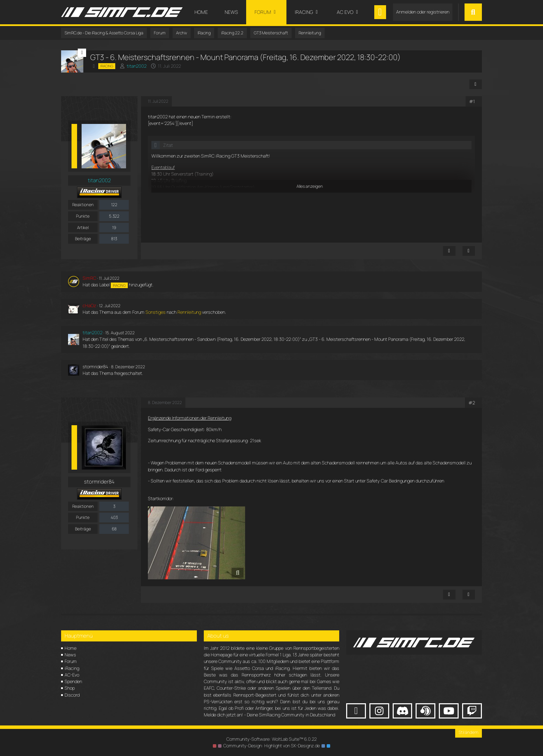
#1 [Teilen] (472, 101)
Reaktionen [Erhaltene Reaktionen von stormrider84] (83, 506)
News (70, 655)
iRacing (72, 668)
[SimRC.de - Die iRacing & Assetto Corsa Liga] (122, 12)
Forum (71, 661)
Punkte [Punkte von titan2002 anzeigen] (83, 216)
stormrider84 (95, 367)
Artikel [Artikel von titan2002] (83, 228)
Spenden (73, 681)
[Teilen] (476, 84)
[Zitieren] (469, 251)
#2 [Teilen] (472, 403)
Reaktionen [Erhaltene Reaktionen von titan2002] (83, 205)
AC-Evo (72, 675)
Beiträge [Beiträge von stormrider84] (83, 529)
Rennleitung (189, 312)
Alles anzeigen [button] (310, 186)
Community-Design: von (271, 746)
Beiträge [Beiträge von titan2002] (83, 239)
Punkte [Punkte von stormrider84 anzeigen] (83, 517)
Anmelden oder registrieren (423, 12)
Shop (70, 688)
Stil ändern (469, 732)
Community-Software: (271, 739)
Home (70, 648)
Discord (72, 695)
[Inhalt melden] (449, 251)
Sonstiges (156, 312)
